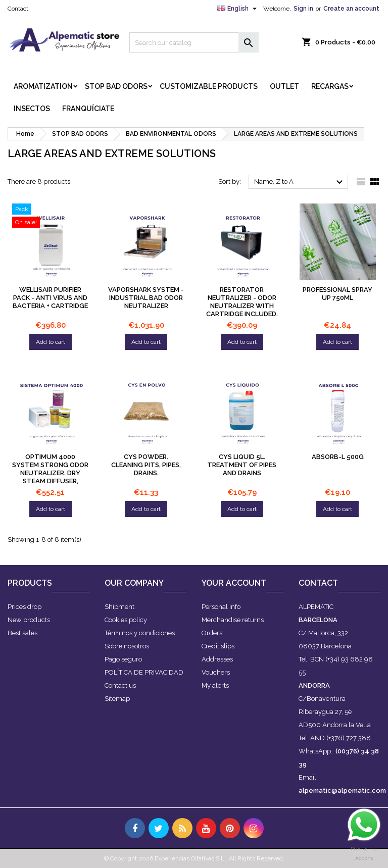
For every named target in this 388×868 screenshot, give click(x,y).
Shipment (119, 607)
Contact (18, 9)
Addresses (217, 659)
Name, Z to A (300, 182)
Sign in (303, 9)
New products (29, 620)
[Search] (194, 42)
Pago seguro (123, 659)
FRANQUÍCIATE (88, 109)
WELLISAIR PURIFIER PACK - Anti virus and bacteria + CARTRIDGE (50, 298)
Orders (212, 633)
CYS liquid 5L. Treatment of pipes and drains (242, 465)
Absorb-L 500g (338, 457)
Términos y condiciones (140, 633)
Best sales (22, 633)
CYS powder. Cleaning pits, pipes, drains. (146, 465)
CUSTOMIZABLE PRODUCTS (209, 86)
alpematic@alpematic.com (342, 790)
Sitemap (117, 699)
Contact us (120, 685)
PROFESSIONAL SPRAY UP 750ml (337, 294)
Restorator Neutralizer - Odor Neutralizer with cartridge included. (242, 302)
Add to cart (51, 342)
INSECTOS (32, 109)
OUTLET (284, 86)
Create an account (351, 9)
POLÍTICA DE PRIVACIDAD (144, 672)
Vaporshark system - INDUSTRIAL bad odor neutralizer (146, 298)
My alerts (215, 685)
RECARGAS (330, 86)
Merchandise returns (233, 620)
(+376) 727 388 (349, 738)
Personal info (221, 607)
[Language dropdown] (238, 9)
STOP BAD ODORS (116, 86)
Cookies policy (126, 620)
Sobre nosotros (127, 646)
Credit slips (218, 646)
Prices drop (25, 607)
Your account (234, 583)
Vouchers (216, 672)
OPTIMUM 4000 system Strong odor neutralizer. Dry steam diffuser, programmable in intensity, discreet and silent (50, 481)
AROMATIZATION (43, 86)
